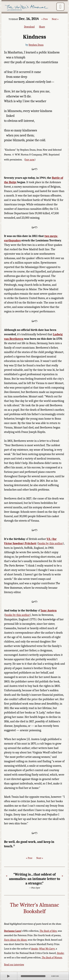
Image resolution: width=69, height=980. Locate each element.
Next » (55, 19)
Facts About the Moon (15, 940)
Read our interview (14, 965)
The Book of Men (48, 931)
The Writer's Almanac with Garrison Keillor (27, 8)
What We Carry (47, 949)
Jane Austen (49, 611)
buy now (30, 160)
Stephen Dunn (36, 45)
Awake (34, 949)
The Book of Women (52, 958)
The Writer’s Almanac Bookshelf (34, 908)
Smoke (60, 953)
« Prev (45, 19)
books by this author (51, 543)
